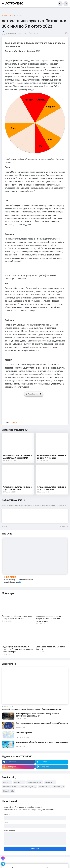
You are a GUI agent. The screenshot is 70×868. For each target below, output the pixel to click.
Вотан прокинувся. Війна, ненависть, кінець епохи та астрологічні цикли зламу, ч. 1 (38, 715)
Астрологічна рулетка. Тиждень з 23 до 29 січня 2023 (51, 488)
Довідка (19, 782)
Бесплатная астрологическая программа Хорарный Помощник (42, 723)
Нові (5, 526)
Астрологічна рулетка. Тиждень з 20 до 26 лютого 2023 (51, 457)
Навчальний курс (28, 787)
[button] (4, 4)
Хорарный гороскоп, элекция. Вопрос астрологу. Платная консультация (49, 619)
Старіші (63, 526)
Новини (45, 787)
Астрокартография (24, 733)
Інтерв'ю (50, 782)
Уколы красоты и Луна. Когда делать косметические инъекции (42, 742)
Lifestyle (9, 791)
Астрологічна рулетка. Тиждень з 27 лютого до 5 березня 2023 (17, 457)
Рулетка (18, 15)
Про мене (10, 577)
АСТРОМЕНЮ (14, 4)
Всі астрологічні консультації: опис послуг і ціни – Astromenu (17, 617)
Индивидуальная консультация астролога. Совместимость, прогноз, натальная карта (18, 649)
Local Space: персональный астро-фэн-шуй (51, 648)
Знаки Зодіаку (35, 782)
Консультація (10, 787)
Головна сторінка (8, 15)
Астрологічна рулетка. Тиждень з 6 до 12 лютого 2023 (17, 488)
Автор (7, 782)
